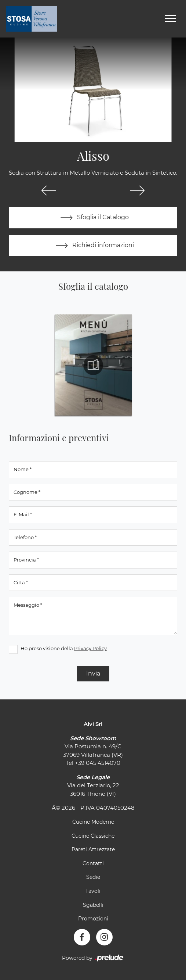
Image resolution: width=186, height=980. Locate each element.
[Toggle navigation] (170, 19)
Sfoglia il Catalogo (93, 218)
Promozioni (93, 919)
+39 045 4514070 (98, 763)
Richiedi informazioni (93, 246)
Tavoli (93, 891)
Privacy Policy (90, 648)
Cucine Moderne (93, 822)
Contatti (93, 863)
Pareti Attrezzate (93, 849)
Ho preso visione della (64, 648)
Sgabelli (93, 905)
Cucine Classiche (93, 836)
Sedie (93, 877)
